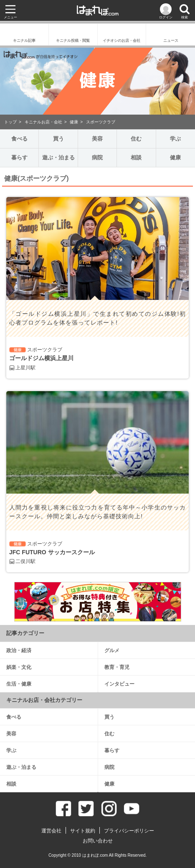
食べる (19, 139)
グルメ (112, 650)
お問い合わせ (98, 841)
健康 (74, 122)
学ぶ (175, 139)
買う (58, 139)
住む (136, 139)
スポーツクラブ (101, 122)
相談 (136, 157)
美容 (97, 139)
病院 (97, 157)
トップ (10, 122)
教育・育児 (117, 667)
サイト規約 (83, 831)
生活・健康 (19, 684)
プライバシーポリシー (129, 831)
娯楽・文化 (19, 667)
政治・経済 (19, 650)
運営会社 (51, 831)
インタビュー (119, 684)
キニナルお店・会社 (43, 122)
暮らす (19, 157)
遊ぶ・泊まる (58, 157)
